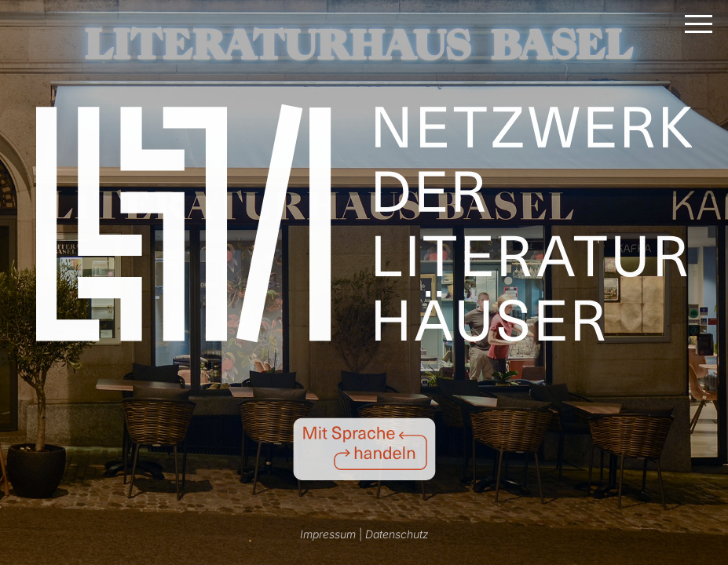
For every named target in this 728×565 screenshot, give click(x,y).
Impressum (328, 534)
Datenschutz (397, 534)
